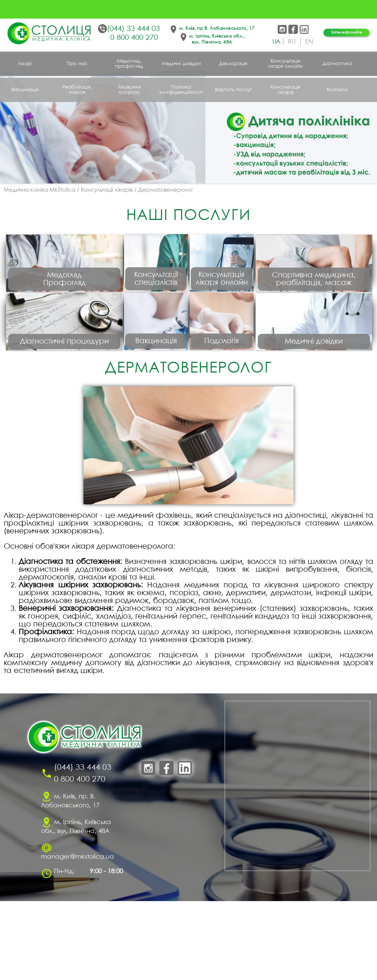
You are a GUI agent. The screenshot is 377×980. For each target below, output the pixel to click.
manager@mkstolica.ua (77, 936)
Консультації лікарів (107, 190)
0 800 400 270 (134, 38)
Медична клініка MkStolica (39, 190)
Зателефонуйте (347, 32)
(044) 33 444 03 (133, 29)
